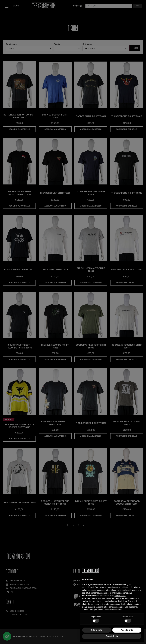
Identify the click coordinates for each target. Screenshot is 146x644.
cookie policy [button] (120, 596)
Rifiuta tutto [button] (97, 630)
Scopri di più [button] (112, 636)
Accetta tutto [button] (127, 630)
